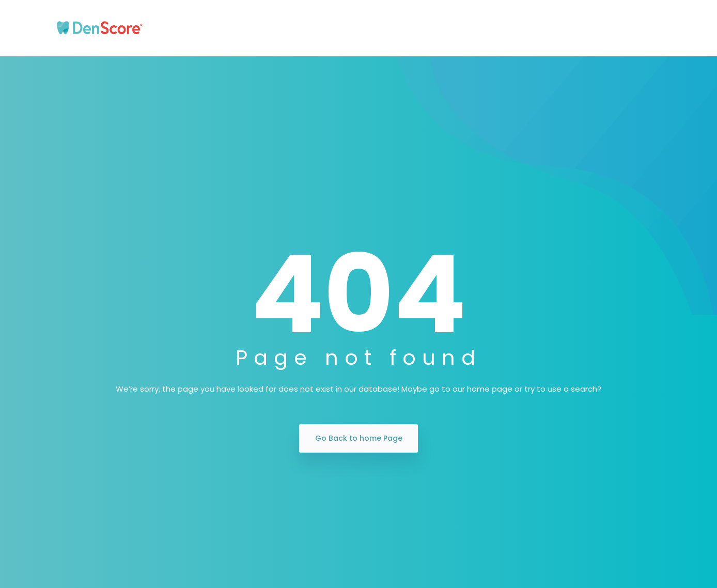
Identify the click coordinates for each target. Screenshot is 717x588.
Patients (282, 28)
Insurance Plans (406, 28)
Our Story (225, 28)
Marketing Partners (498, 28)
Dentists (336, 28)
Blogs (568, 28)
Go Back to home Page (359, 438)
